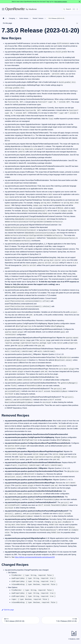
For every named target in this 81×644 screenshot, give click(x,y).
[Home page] (4, 18)
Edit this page (8, 610)
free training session (61, 2)
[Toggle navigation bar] (3, 9)
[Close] (79, 2)
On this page (7, 23)
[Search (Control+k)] (71, 9)
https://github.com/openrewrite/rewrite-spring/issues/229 (35, 557)
